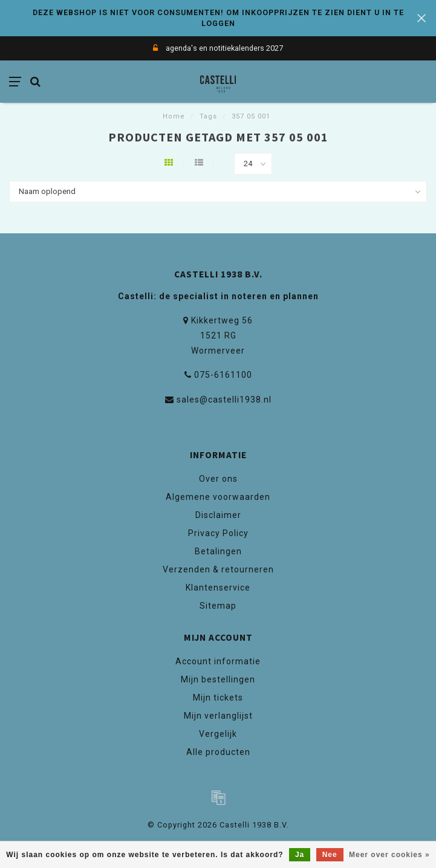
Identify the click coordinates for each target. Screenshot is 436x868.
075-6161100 (223, 375)
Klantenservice (218, 588)
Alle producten (218, 752)
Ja (300, 855)
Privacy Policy (218, 533)
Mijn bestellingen (218, 679)
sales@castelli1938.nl (224, 400)
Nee (330, 855)
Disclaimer (218, 515)
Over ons (218, 479)
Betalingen (218, 551)
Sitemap (218, 606)
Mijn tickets (218, 698)
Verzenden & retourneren (218, 569)
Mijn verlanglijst (218, 716)
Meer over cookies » (389, 855)
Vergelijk (218, 734)
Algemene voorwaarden (218, 497)
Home (174, 116)
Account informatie (218, 661)
